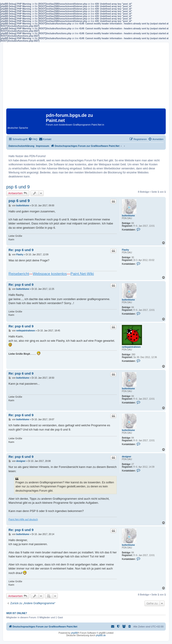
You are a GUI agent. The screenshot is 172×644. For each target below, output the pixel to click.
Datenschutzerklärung (21, 146)
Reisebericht (19, 274)
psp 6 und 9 (18, 187)
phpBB (74, 633)
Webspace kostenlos (50, 274)
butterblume (128, 216)
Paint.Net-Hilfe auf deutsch (23, 519)
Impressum (43, 146)
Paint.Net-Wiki (82, 274)
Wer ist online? (17, 613)
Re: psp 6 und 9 (21, 250)
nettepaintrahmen (131, 347)
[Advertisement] (86, 77)
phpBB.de (101, 635)
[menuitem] (33, 139)
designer (127, 457)
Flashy (125, 250)
